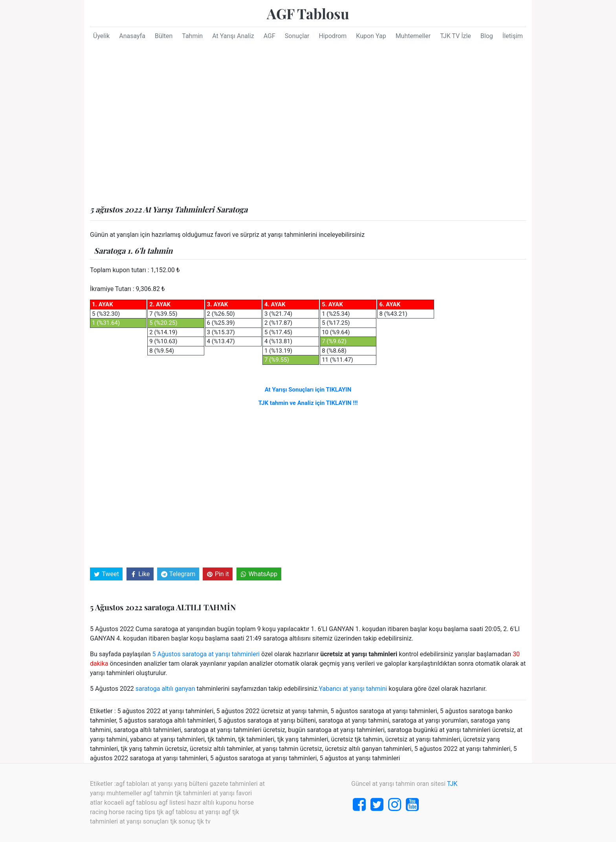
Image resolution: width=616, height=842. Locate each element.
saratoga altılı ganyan (165, 689)
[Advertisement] (308, 126)
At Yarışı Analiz (233, 36)
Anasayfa (132, 36)
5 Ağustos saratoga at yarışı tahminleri (206, 654)
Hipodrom (333, 36)
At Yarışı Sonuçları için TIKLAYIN (308, 390)
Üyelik (101, 36)
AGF (269, 36)
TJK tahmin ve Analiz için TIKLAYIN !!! (308, 403)
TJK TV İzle (456, 36)
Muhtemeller (413, 36)
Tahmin (192, 36)
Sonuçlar (297, 36)
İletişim (513, 36)
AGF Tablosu (308, 13)
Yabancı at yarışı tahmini (353, 689)
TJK (452, 784)
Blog (487, 36)
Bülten (164, 36)
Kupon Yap (371, 36)
